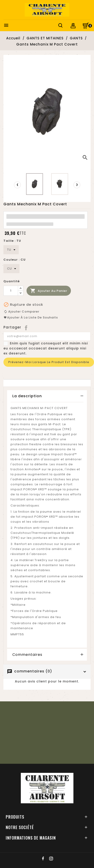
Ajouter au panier (49, 291)
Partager (26, 327)
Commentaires (27, 655)
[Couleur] (11, 269)
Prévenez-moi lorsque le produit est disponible (49, 362)
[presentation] (17, 185)
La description (27, 396)
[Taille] (11, 250)
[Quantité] (11, 291)
